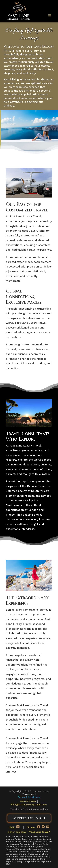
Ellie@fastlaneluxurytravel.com (29, 805)
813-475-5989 (28, 801)
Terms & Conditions (29, 797)
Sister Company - (29, 832)
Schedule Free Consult (29, 818)
